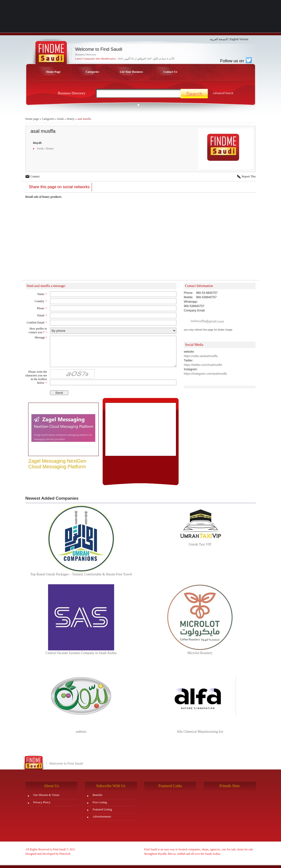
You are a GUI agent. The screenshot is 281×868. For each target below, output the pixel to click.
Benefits (98, 795)
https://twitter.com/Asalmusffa (203, 365)
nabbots (81, 732)
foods (61, 119)
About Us (51, 786)
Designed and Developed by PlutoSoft (48, 854)
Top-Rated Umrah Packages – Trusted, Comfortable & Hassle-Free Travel (81, 574)
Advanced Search (223, 93)
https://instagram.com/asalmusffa (205, 374)
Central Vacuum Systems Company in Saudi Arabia (81, 653)
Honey (71, 119)
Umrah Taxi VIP (200, 544)
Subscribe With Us (111, 786)
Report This (249, 176)
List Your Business (131, 72)
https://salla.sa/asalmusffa (201, 356)
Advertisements (102, 817)
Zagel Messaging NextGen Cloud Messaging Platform (57, 464)
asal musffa (84, 119)
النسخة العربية (219, 39)
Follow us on (236, 61)
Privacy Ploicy (42, 802)
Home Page (53, 72)
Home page (32, 119)
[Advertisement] (141, 242)
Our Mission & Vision (46, 795)
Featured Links (170, 786)
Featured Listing (102, 809)
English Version (239, 39)
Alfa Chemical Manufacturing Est (200, 732)
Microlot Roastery (200, 653)
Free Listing (100, 802)
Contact (35, 176)
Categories (92, 72)
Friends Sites (230, 786)
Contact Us (170, 72)
